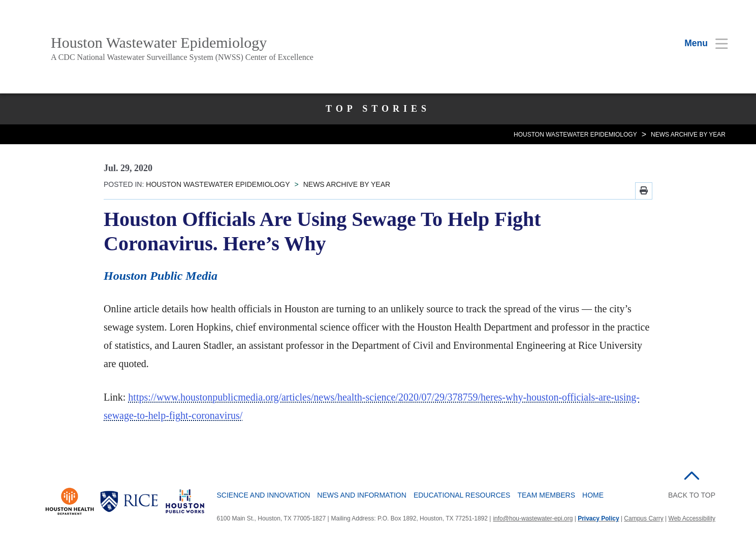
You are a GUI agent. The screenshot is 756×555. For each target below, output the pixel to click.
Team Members (546, 495)
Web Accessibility (692, 518)
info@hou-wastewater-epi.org (533, 518)
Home (593, 495)
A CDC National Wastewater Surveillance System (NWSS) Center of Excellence (182, 57)
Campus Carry (643, 518)
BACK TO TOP (692, 495)
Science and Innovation (264, 495)
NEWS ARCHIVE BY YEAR (688, 135)
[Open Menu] (700, 43)
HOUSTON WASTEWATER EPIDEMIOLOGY (575, 135)
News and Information (362, 495)
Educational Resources (462, 495)
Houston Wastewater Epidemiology (159, 42)
